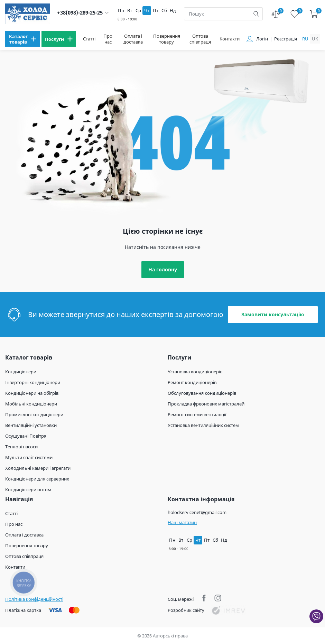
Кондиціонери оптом (28, 489)
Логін (262, 39)
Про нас (108, 39)
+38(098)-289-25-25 (80, 13)
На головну (163, 269)
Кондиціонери (21, 372)
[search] (256, 14)
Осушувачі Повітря (26, 436)
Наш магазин (182, 522)
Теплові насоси (21, 447)
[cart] (314, 14)
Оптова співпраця (200, 39)
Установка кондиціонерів (195, 372)
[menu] (22, 39)
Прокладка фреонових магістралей (206, 404)
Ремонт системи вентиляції (197, 414)
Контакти (230, 39)
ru (305, 39)
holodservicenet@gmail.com (197, 512)
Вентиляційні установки (31, 425)
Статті (89, 39)
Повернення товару (167, 39)
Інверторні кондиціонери (33, 382)
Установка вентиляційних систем (203, 425)
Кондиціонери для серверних (37, 479)
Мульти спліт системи (29, 457)
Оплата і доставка (133, 39)
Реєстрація (286, 39)
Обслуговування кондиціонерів (202, 393)
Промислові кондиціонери (34, 414)
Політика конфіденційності (34, 599)
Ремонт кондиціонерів (192, 382)
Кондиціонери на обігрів (32, 393)
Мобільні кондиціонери (31, 404)
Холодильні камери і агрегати (38, 468)
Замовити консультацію (273, 314)
